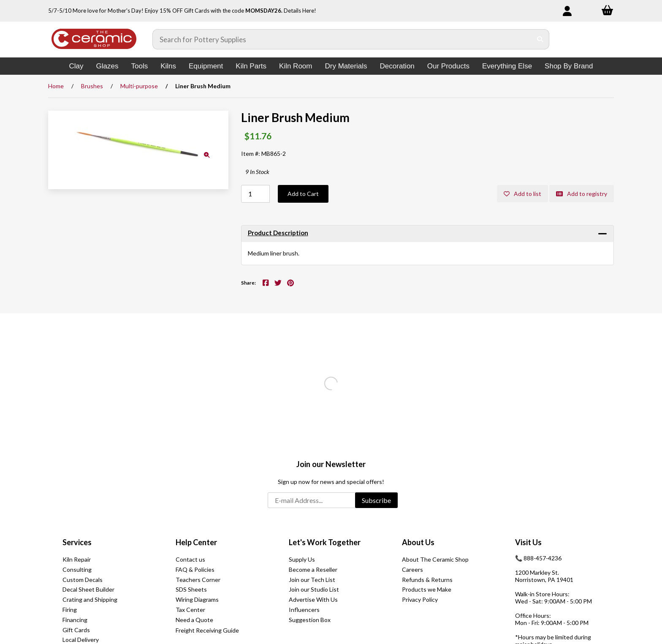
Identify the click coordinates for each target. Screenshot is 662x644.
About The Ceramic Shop (435, 559)
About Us (418, 542)
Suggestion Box (310, 620)
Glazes (107, 66)
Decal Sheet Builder (88, 589)
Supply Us (302, 559)
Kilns (168, 66)
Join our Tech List (312, 580)
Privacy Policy (420, 599)
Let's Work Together (325, 542)
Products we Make (427, 589)
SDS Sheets (191, 589)
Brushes (92, 86)
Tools (139, 66)
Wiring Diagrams (197, 599)
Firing (70, 610)
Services (77, 542)
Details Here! (300, 11)
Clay (76, 66)
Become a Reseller (313, 569)
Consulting (77, 569)
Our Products (448, 66)
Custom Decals (83, 580)
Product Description (278, 233)
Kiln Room (296, 66)
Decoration (397, 66)
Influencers (304, 610)
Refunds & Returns (427, 580)
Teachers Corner (198, 580)
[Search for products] (342, 39)
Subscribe (376, 500)
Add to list (522, 194)
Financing (75, 620)
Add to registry (582, 194)
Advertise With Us (313, 599)
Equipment (206, 66)
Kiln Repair (77, 559)
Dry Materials (346, 66)
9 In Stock (257, 172)
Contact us (190, 559)
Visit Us (528, 542)
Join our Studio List (314, 589)
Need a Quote (194, 620)
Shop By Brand (569, 66)
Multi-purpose (139, 86)
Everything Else (507, 66)
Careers (412, 569)
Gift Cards (76, 630)
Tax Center (190, 610)
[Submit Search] (540, 39)
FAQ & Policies (195, 569)
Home (56, 86)
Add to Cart (303, 194)
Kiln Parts (251, 66)
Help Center (196, 542)
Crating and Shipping (90, 599)
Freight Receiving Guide (207, 630)
